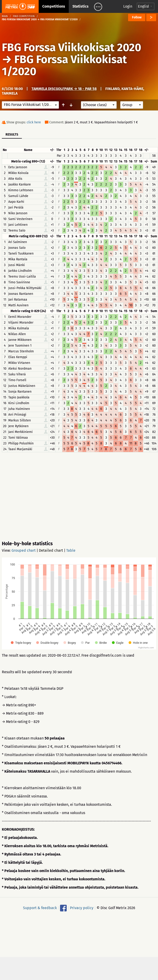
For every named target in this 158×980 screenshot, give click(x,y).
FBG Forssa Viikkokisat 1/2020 (64, 65)
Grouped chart (24, 550)
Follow (137, 17)
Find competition (24, 16)
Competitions (54, 6)
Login (128, 6)
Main (5, 16)
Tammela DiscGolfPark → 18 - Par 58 (64, 89)
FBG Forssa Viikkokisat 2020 (72, 47)
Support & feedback (40, 908)
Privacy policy (82, 908)
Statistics (80, 6)
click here (34, 122)
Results (12, 135)
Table (71, 550)
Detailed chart (51, 550)
